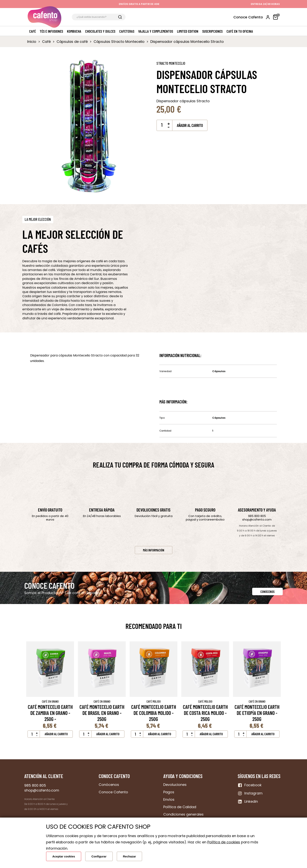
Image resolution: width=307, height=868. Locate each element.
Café (33, 31)
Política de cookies (224, 842)
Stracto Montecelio (171, 63)
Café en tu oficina (240, 31)
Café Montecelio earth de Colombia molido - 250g (154, 713)
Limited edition (188, 31)
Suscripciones (212, 31)
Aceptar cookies (64, 856)
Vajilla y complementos (156, 31)
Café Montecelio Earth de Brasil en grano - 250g (102, 713)
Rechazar (130, 856)
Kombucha (74, 31)
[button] (38, 219)
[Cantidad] (162, 125)
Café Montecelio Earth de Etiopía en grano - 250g (257, 713)
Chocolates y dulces (100, 31)
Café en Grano (50, 701)
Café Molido (153, 701)
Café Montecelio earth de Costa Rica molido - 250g (205, 713)
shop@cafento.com (257, 519)
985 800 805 (257, 516)
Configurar (99, 856)
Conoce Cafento (248, 17)
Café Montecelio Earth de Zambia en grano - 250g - (50, 713)
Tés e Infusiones (51, 31)
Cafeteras (127, 31)
